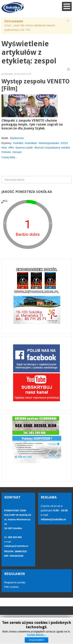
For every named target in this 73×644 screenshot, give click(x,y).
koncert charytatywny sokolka (53, 148)
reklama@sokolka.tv (53, 519)
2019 (65, 143)
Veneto (7, 152)
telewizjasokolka (50, 143)
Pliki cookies (12, 587)
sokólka (19, 143)
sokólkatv (32, 143)
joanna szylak (25, 148)
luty (5, 148)
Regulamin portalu (15, 582)
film (12, 148)
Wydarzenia (17, 138)
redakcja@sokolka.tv (16, 546)
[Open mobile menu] (67, 6)
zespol (18, 152)
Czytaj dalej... (9, 157)
